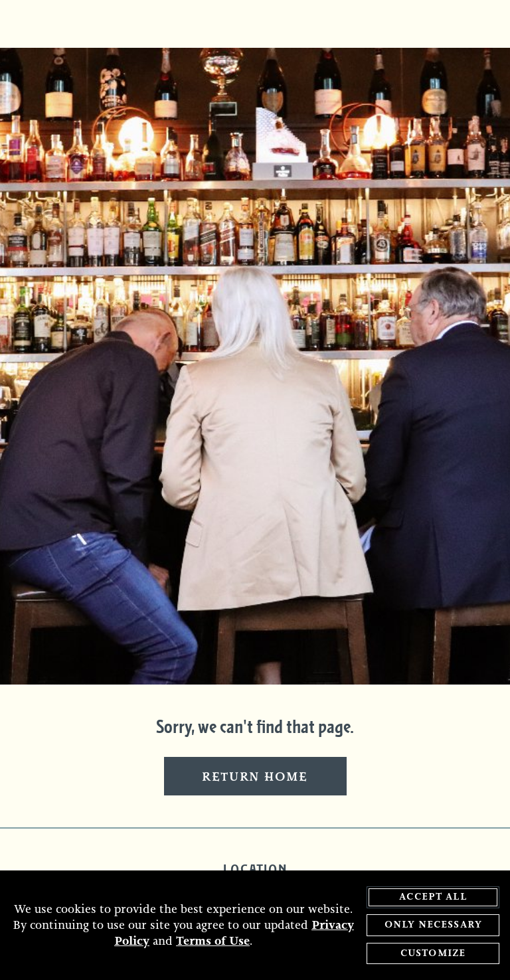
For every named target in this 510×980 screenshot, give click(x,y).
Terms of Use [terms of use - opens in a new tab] (213, 942)
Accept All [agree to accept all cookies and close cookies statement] (433, 897)
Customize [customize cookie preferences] (433, 954)
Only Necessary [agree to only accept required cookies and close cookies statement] (433, 926)
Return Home (255, 777)
